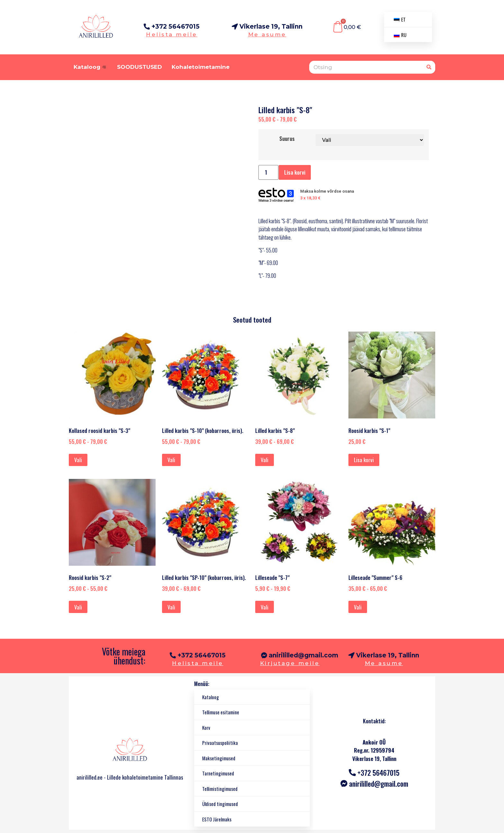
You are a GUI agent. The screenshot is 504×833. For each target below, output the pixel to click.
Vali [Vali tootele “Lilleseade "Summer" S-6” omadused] (358, 607)
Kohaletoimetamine (201, 67)
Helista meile (172, 34)
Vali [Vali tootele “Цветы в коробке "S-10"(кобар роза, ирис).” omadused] (171, 460)
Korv (206, 728)
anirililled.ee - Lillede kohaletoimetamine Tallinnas (130, 777)
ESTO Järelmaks (217, 819)
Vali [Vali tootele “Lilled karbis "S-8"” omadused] (265, 460)
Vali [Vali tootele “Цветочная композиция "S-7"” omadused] (265, 607)
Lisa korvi (295, 172)
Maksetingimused (219, 758)
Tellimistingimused (220, 789)
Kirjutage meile (290, 663)
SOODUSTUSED (139, 67)
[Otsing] (429, 67)
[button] (384, 656)
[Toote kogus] (268, 173)
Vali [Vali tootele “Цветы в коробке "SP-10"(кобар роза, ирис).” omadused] (171, 607)
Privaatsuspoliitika (220, 743)
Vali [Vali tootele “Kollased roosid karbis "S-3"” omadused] (78, 460)
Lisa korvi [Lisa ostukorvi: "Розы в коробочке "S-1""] (364, 460)
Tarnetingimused (218, 773)
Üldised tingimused (220, 804)
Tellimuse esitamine (221, 712)
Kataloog (90, 67)
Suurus (287, 138)
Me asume (267, 34)
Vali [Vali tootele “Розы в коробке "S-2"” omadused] (78, 607)
